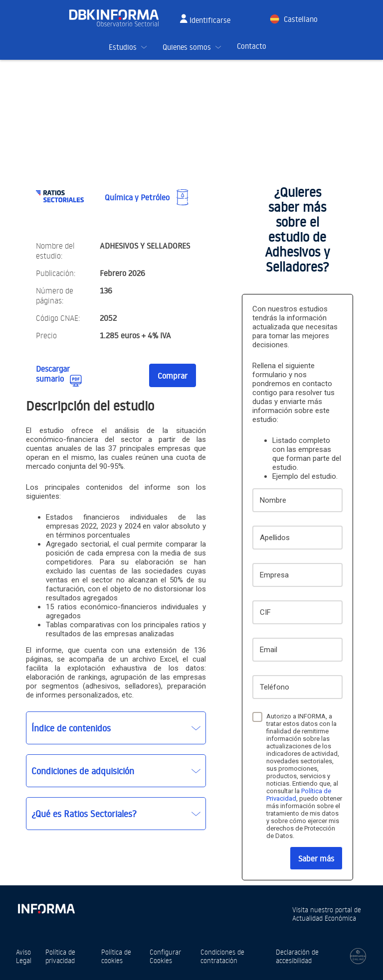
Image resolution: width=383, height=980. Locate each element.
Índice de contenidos (71, 728)
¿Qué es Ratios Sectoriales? (84, 814)
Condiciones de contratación (222, 956)
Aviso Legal (24, 956)
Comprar (173, 376)
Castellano (301, 19)
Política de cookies (116, 956)
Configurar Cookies (165, 956)
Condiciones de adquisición (83, 771)
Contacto (252, 46)
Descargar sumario (53, 374)
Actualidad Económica (324, 918)
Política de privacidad (60, 956)
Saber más (316, 858)
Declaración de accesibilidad (297, 956)
